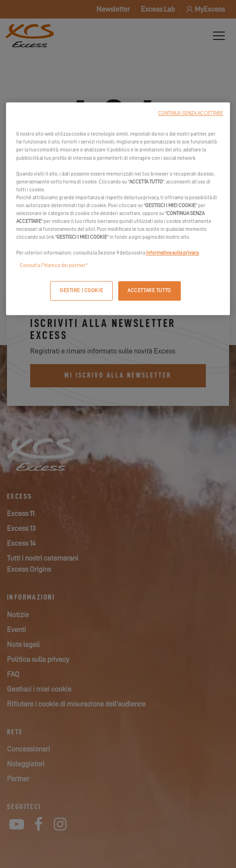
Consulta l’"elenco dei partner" (54, 266)
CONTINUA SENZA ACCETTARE (191, 114)
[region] (118, 209)
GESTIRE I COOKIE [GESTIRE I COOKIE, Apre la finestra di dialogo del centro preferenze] (81, 291)
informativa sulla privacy (172, 253)
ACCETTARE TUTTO (149, 291)
